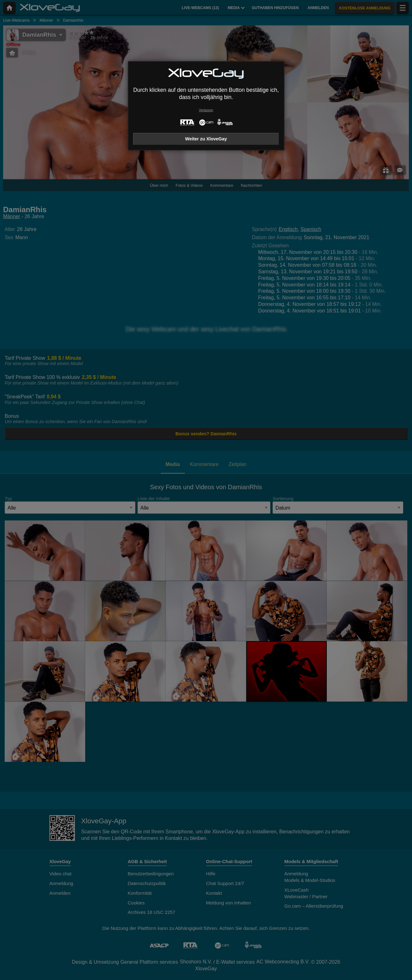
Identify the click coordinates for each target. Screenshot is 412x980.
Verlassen (206, 110)
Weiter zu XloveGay (206, 139)
